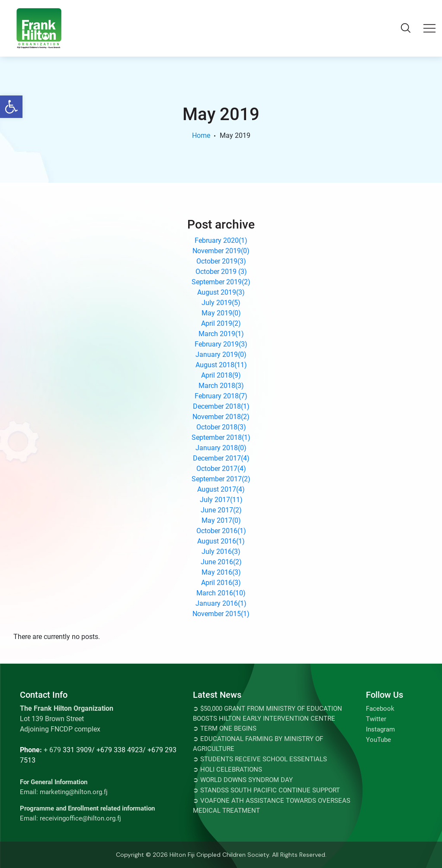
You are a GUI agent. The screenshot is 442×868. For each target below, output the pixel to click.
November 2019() (221, 251)
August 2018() (221, 365)
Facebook (380, 709)
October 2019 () (221, 272)
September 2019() (221, 282)
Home (201, 135)
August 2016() (221, 541)
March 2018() (221, 386)
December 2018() (221, 406)
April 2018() (221, 375)
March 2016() (221, 593)
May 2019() (221, 313)
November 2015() (221, 614)
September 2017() (221, 479)
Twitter (376, 719)
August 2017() (221, 489)
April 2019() (221, 323)
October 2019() (221, 261)
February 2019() (221, 344)
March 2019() (221, 334)
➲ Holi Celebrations (227, 769)
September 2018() (221, 437)
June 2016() (221, 562)
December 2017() (221, 458)
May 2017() (221, 520)
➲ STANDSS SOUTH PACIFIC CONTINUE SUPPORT (266, 790)
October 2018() (221, 427)
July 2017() (221, 500)
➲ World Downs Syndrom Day (243, 780)
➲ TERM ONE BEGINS (225, 728)
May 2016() (221, 572)
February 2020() (221, 240)
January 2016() (221, 603)
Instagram (380, 729)
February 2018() (221, 396)
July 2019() (221, 303)
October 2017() (221, 469)
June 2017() (221, 510)
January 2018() (221, 448)
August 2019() (221, 292)
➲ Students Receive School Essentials (260, 759)
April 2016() (221, 583)
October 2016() (221, 531)
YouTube (378, 740)
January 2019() (221, 355)
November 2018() (221, 417)
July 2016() (221, 552)
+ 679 (52, 750)
